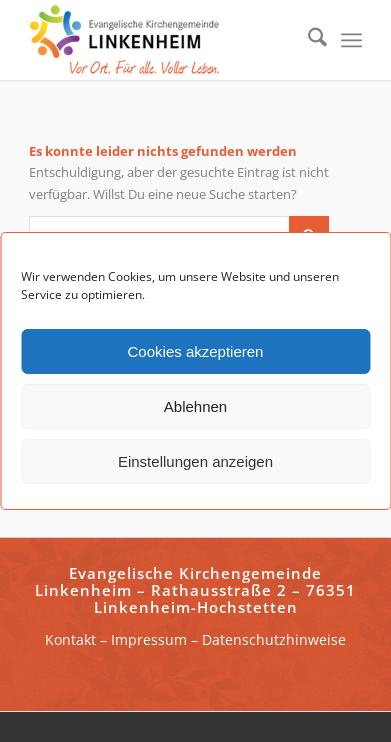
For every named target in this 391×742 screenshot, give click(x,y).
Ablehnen (195, 406)
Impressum (149, 639)
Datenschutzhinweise (274, 639)
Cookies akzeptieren (196, 351)
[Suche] (307, 40)
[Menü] (351, 40)
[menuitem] (307, 40)
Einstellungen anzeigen (195, 461)
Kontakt (70, 639)
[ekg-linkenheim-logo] (162, 40)
